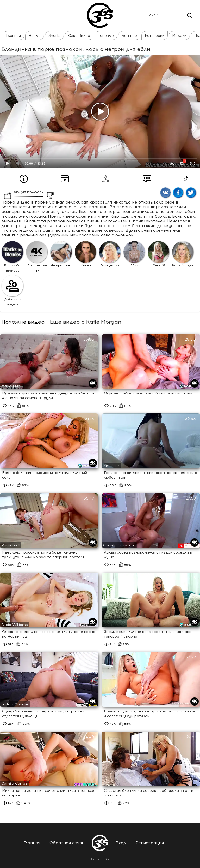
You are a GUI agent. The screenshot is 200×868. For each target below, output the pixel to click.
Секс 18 (158, 254)
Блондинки (110, 254)
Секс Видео (79, 36)
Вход (121, 843)
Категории (155, 36)
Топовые (106, 36)
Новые (35, 36)
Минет (86, 254)
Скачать (172, 163)
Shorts (54, 36)
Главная (13, 36)
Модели (179, 36)
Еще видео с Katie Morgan (86, 322)
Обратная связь (67, 843)
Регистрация (150, 843)
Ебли (134, 254)
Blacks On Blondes (12, 257)
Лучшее (129, 36)
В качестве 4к (37, 257)
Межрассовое (62, 254)
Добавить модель (12, 291)
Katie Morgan (183, 254)
